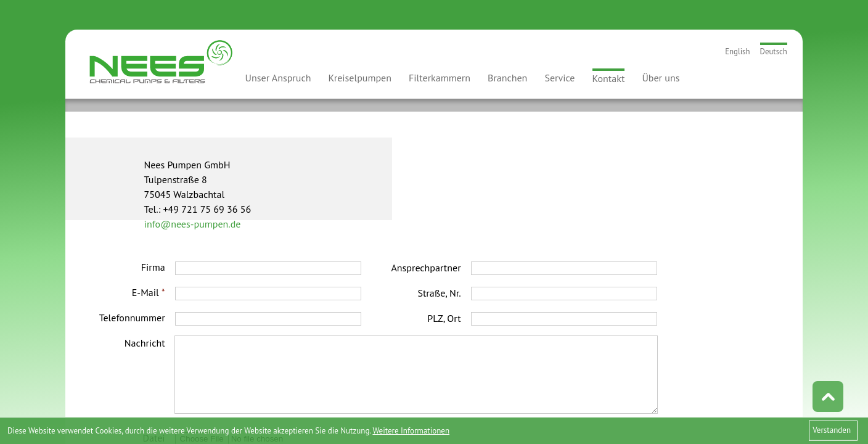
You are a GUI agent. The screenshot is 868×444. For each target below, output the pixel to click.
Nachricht (145, 343)
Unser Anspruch (278, 78)
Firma (153, 267)
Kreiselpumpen (360, 78)
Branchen (507, 78)
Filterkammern (440, 78)
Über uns (661, 78)
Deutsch (774, 51)
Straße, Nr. (439, 293)
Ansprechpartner (426, 268)
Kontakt (609, 78)
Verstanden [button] (832, 430)
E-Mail (149, 292)
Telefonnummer (132, 318)
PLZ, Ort (444, 318)
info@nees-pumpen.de (193, 224)
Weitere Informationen (411, 431)
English (737, 51)
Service (559, 78)
